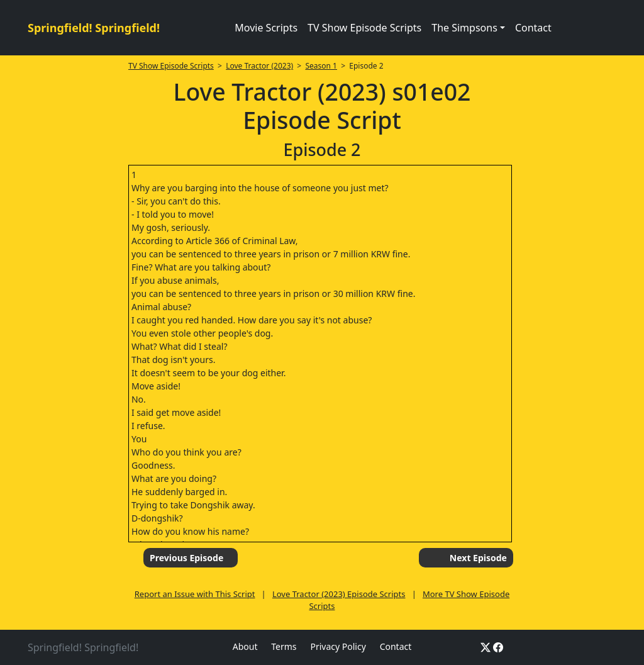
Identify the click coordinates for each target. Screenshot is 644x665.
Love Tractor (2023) (259, 66)
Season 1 (321, 66)
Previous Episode (186, 558)
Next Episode (478, 558)
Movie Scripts (266, 28)
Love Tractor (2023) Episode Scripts (339, 594)
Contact (533, 28)
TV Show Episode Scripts (364, 28)
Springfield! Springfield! (94, 28)
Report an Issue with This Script (195, 594)
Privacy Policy (338, 646)
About (245, 646)
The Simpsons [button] (464, 28)
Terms (284, 646)
